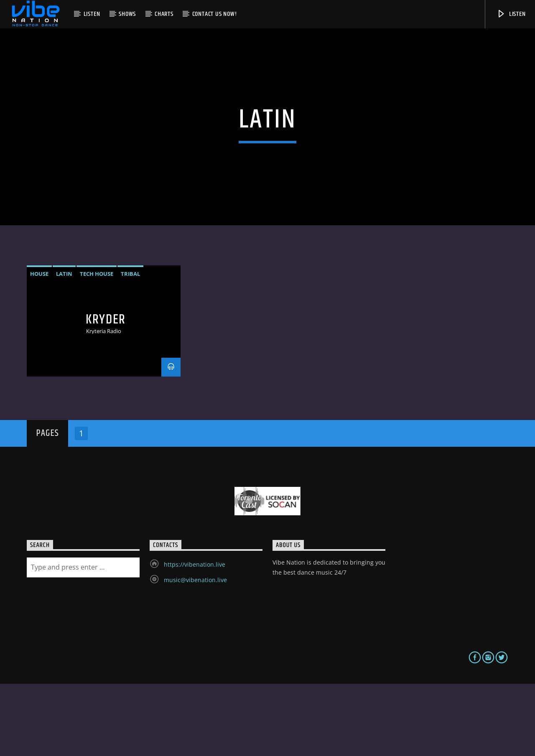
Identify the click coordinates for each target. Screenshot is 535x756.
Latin (64, 346)
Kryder (106, 391)
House (39, 346)
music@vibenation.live (195, 652)
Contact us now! (215, 14)
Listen (92, 14)
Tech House (97, 346)
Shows (127, 14)
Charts (164, 14)
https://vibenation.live (195, 636)
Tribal (130, 346)
